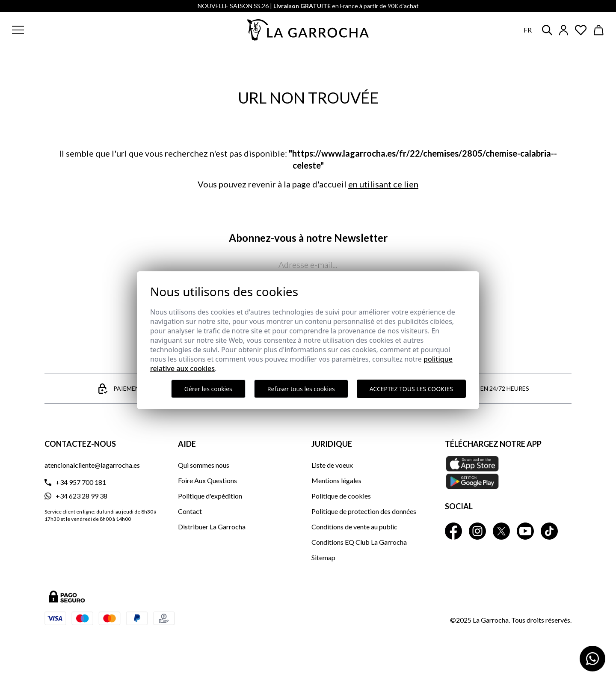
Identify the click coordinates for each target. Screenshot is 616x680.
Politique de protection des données (364, 511)
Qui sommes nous (204, 465)
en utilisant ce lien (383, 184)
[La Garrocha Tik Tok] (549, 531)
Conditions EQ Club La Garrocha (359, 542)
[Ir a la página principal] (308, 30)
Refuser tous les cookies (301, 389)
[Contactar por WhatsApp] (592, 659)
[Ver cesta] (599, 30)
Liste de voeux (332, 465)
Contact (190, 511)
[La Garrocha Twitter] (501, 531)
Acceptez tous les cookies (411, 389)
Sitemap (323, 557)
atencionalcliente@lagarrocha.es (92, 465)
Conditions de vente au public (354, 527)
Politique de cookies (341, 496)
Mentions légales (336, 480)
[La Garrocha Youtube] (525, 531)
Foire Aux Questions (207, 480)
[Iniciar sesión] (564, 30)
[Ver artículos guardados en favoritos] (581, 30)
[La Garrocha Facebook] (453, 531)
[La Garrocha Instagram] (477, 531)
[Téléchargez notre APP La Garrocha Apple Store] (508, 472)
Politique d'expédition (210, 496)
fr (528, 30)
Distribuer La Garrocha (212, 527)
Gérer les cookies (208, 389)
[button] (70, 30)
